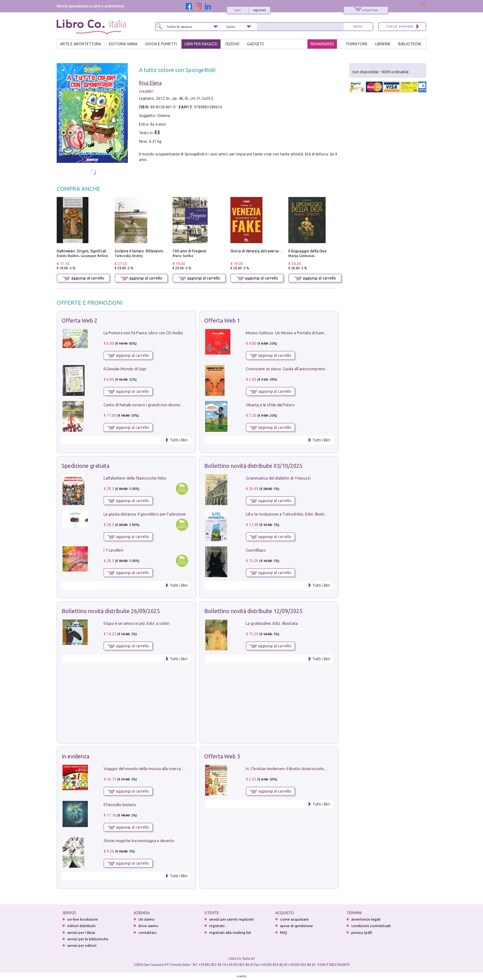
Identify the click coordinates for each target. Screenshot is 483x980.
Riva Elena (150, 83)
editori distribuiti (81, 926)
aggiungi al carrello (83, 278)
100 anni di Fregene (189, 251)
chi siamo (146, 919)
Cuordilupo (256, 550)
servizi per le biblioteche (88, 939)
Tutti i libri (179, 440)
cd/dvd (232, 44)
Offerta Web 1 (222, 320)
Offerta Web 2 (79, 320)
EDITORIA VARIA (123, 44)
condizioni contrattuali (371, 926)
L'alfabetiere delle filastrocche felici (135, 478)
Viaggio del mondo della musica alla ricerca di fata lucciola (156, 769)
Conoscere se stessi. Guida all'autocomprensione (289, 369)
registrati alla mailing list (230, 932)
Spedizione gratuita (85, 466)
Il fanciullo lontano (120, 805)
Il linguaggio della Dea (307, 251)
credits (242, 976)
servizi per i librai (81, 932)
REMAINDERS (322, 44)
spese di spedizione (296, 926)
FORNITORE (357, 44)
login (238, 10)
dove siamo (148, 926)
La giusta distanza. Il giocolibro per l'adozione (145, 514)
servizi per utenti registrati (231, 919)
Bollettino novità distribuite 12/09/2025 (253, 611)
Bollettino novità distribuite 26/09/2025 (111, 611)
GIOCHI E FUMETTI (161, 44)
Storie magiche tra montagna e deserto (139, 841)
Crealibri (146, 91)
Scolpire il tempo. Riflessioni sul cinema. (149, 251)
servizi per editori (82, 945)
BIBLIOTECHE (410, 44)
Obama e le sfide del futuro (270, 405)
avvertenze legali (366, 919)
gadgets (255, 44)
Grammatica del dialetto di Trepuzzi (278, 478)
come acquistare (294, 919)
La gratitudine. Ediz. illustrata (272, 623)
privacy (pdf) (362, 932)
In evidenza (75, 756)
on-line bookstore (83, 919)
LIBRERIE (383, 44)
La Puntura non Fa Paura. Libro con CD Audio (143, 333)
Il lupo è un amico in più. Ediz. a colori (136, 623)
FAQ (284, 932)
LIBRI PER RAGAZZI (201, 44)
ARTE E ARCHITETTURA (81, 44)
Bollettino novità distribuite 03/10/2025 (253, 466)
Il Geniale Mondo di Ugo (125, 369)
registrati (260, 10)
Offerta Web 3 (222, 756)
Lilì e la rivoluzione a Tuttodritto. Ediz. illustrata (288, 514)
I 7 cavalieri (113, 550)
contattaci (147, 932)
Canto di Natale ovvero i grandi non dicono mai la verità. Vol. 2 (159, 405)
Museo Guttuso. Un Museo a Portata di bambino (289, 333)
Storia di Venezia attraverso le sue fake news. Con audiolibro (283, 251)
